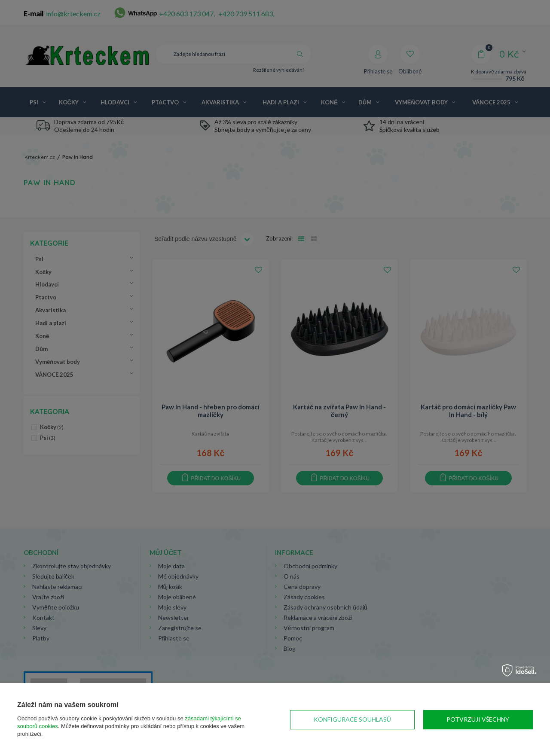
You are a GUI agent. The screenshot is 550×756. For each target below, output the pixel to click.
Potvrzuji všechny (478, 719)
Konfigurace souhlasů (352, 719)
